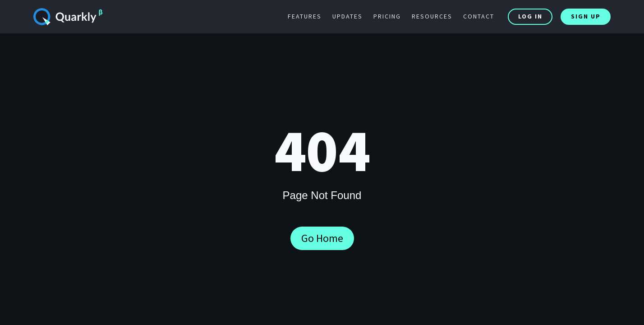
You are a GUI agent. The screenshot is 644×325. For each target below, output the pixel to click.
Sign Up (586, 16)
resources (432, 16)
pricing (387, 16)
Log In (530, 16)
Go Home (322, 238)
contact (479, 16)
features (305, 16)
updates (347, 16)
